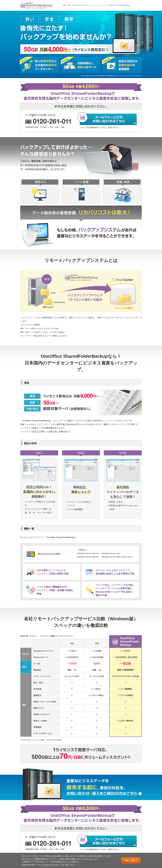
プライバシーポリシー (54, 865)
